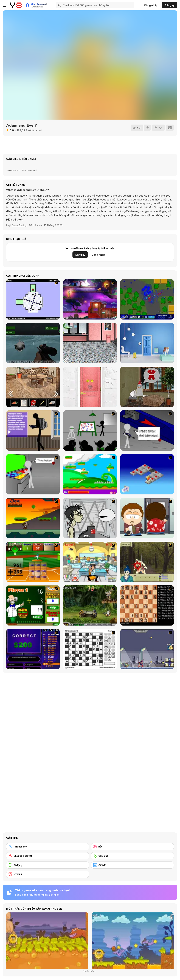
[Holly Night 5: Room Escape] (33, 387)
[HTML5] (48, 874)
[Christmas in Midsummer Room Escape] (90, 387)
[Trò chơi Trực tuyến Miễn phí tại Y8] (16, 5)
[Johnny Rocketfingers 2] (90, 518)
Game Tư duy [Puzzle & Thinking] (19, 225)
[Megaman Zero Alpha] (147, 649)
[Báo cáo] (158, 128)
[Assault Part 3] (33, 474)
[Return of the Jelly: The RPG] (147, 299)
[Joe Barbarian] (33, 518)
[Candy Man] (90, 474)
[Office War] (90, 562)
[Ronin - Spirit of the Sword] (147, 562)
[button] (15, 220)
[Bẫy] (132, 847)
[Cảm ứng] (132, 856)
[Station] (90, 343)
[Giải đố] (132, 865)
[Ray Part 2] (147, 518)
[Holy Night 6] (147, 387)
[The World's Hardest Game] (33, 299)
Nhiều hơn (90, 971)
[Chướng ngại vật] (48, 856)
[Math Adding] (33, 605)
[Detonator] (147, 474)
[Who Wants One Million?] (33, 649)
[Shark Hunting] (33, 343)
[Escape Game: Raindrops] (147, 343)
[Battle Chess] (147, 605)
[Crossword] (90, 649)
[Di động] (48, 865)
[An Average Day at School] (33, 430)
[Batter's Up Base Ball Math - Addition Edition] (33, 562)
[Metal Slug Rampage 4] (90, 605)
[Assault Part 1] (90, 430)
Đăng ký (170, 5)
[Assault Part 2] (147, 430)
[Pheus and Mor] (90, 299)
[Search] (59, 5)
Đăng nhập (151, 5)
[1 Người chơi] (48, 847)
